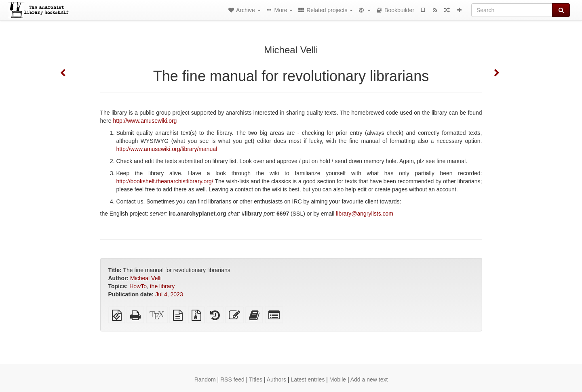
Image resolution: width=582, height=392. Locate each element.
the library (162, 286)
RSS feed (232, 379)
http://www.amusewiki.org (145, 121)
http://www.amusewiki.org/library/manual (167, 149)
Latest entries (308, 379)
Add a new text (369, 379)
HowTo (138, 286)
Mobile (338, 379)
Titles (256, 379)
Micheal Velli (146, 278)
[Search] (512, 10)
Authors (276, 379)
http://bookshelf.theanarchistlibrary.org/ (165, 181)
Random (205, 379)
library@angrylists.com (365, 214)
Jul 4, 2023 (169, 294)
